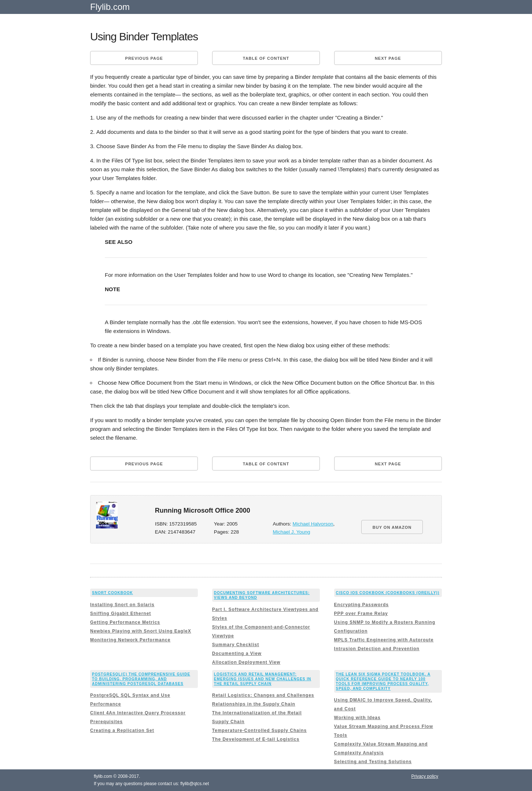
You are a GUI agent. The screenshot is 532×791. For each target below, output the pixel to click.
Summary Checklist (236, 645)
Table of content (266, 58)
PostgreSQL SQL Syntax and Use (130, 695)
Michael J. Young (291, 532)
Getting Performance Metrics (125, 622)
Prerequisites (106, 722)
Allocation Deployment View (246, 662)
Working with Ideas (357, 718)
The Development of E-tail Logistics (256, 739)
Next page (388, 58)
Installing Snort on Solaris (122, 605)
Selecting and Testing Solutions (373, 762)
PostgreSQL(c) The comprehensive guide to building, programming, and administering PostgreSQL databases (141, 679)
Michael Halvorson (313, 524)
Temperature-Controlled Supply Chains (259, 730)
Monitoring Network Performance (130, 640)
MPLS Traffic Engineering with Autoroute (384, 640)
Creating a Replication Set (122, 730)
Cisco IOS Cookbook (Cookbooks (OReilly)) (388, 593)
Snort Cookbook (112, 593)
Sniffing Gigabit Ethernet (121, 614)
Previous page (144, 58)
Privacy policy (425, 776)
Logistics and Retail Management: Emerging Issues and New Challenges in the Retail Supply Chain (263, 679)
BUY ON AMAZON (392, 527)
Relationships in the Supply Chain (254, 704)
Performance (106, 704)
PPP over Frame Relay (361, 614)
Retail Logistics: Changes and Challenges (263, 695)
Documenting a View (237, 653)
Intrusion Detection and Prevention (377, 649)
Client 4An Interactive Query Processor (138, 713)
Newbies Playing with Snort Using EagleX (141, 631)
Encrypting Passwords (361, 605)
